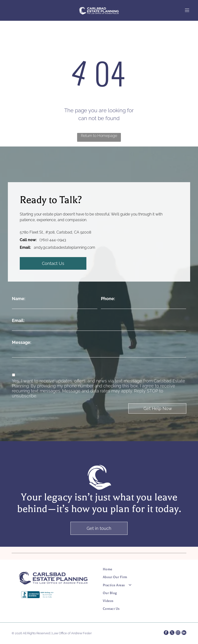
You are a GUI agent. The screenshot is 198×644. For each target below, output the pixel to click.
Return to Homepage (99, 136)
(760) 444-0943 (53, 240)
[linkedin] (184, 633)
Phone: (108, 299)
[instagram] (178, 633)
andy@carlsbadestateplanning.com (64, 247)
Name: (19, 299)
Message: (22, 342)
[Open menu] (187, 10)
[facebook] (166, 633)
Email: (18, 320)
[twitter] (172, 633)
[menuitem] (140, 571)
